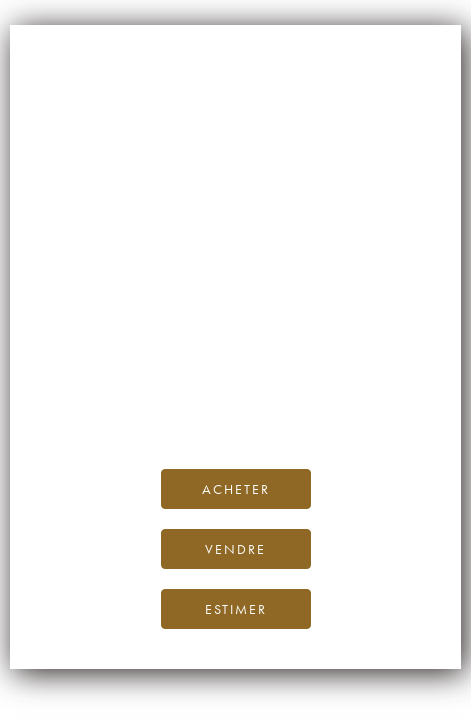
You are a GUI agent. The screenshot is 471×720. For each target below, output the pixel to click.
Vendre (235, 549)
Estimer (236, 609)
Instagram (259, 406)
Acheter (236, 489)
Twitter (370, 406)
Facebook (173, 406)
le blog (414, 384)
